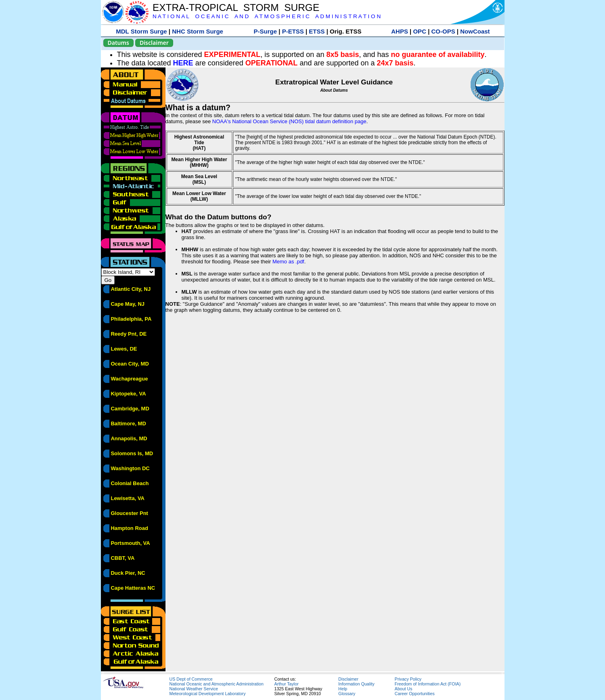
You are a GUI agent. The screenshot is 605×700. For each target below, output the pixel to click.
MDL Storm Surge (141, 31)
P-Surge (266, 31)
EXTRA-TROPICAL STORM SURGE (236, 7)
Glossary (347, 694)
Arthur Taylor (287, 684)
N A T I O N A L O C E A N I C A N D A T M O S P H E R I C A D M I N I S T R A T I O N (267, 16)
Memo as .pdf (288, 262)
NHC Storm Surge (198, 31)
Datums (118, 43)
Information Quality (356, 684)
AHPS (400, 31)
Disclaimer (154, 43)
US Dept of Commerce (191, 679)
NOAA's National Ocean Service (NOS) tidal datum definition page (289, 121)
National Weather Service (194, 689)
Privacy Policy (408, 679)
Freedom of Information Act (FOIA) (428, 684)
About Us (404, 689)
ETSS (317, 31)
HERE (183, 63)
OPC (420, 31)
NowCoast (475, 31)
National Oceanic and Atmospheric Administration (217, 684)
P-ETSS (293, 31)
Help (343, 689)
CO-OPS (443, 31)
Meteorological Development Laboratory (208, 694)
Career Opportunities (415, 694)
